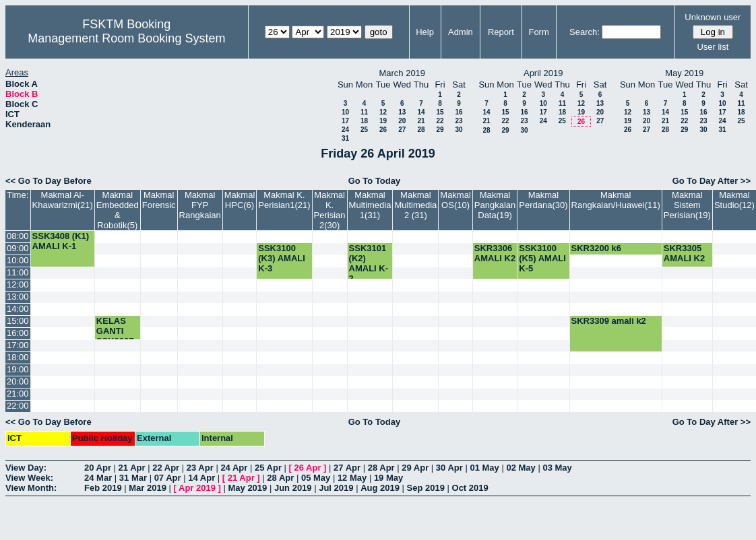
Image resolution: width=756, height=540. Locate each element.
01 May (484, 468)
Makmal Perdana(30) (543, 200)
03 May (557, 468)
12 (383, 112)
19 (383, 121)
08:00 (18, 236)
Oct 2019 (470, 488)
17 (345, 121)
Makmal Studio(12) (734, 200)
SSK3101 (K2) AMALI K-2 (369, 263)
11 (364, 112)
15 (440, 112)
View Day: (26, 468)
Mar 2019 (148, 488)
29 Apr (415, 468)
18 (364, 121)
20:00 (18, 381)
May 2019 (247, 488)
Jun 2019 (293, 488)
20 (402, 121)
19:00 (18, 369)
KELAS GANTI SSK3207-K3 (117, 336)
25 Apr (268, 468)
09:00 (18, 248)
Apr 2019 (197, 488)
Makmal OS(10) (455, 200)
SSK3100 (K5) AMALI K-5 (542, 258)
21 (421, 121)
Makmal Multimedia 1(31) (370, 205)
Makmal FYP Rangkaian (200, 205)
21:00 (18, 394)
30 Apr (449, 468)
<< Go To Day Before (49, 181)
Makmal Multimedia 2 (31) (415, 205)
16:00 (18, 333)
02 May (521, 468)
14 (421, 112)
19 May (388, 478)
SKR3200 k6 (596, 248)
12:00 (18, 284)
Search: (585, 32)
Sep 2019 (426, 488)
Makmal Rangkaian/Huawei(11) (616, 200)
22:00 (18, 406)
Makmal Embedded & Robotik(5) (118, 210)
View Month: (31, 488)
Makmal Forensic (159, 200)
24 (345, 130)
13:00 (18, 297)
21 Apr (132, 468)
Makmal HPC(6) (240, 200)
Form (538, 32)
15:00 (18, 321)
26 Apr (308, 468)
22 (440, 121)
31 (345, 138)
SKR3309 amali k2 (609, 321)
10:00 (18, 260)
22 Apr (166, 468)
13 (402, 112)
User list (713, 47)
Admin (461, 32)
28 (421, 130)
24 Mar (98, 478)
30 (459, 130)
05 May (316, 478)
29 (440, 130)
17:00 (18, 345)
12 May (352, 478)
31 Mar (133, 478)
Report (501, 32)
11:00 (18, 272)
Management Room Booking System (126, 38)
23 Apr (200, 468)
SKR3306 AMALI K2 (495, 253)
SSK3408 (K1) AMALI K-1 (61, 241)
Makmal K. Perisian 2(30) (330, 210)
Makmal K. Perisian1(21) (284, 200)
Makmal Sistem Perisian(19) (687, 205)
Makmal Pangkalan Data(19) (495, 205)
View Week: (29, 478)
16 (459, 112)
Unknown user (713, 17)
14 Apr (201, 478)
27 (402, 130)
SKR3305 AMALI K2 (684, 253)
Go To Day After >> (712, 181)
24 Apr (234, 468)
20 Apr (98, 468)
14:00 (18, 309)
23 (459, 121)
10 (345, 112)
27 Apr (347, 468)
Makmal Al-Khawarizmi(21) (63, 200)
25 (364, 130)
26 (383, 130)
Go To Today (375, 181)
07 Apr (168, 478)
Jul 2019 (336, 488)
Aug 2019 (380, 488)
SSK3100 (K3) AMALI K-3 (282, 258)
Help (425, 32)
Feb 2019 (103, 488)
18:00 (18, 357)
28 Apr (381, 468)
